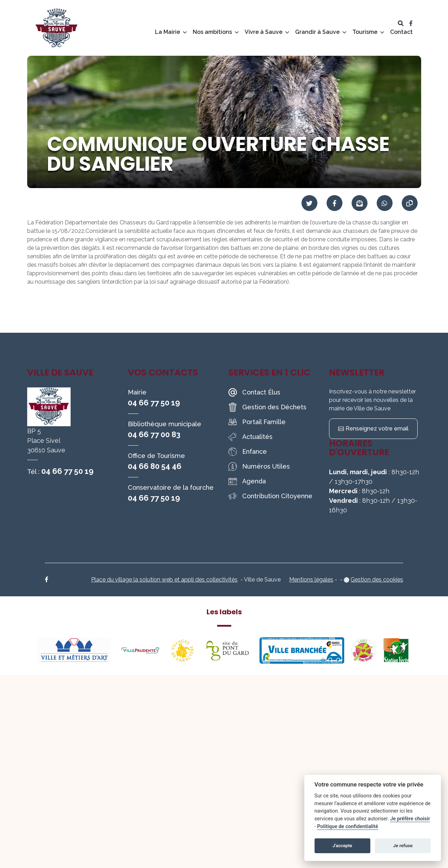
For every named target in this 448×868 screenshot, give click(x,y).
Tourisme (365, 32)
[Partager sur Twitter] (309, 203)
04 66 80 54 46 (155, 466)
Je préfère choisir (410, 819)
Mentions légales (311, 580)
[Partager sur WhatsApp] (385, 203)
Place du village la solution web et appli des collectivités (164, 580)
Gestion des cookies (377, 580)
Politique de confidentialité (348, 827)
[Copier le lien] (410, 203)
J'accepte (342, 846)
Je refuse (403, 846)
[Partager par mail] (360, 203)
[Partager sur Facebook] (334, 203)
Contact (401, 32)
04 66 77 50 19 (67, 471)
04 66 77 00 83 (154, 434)
